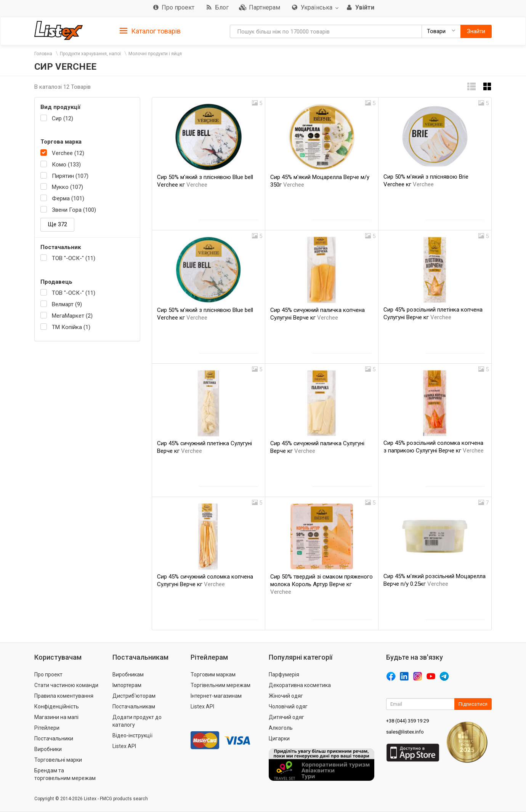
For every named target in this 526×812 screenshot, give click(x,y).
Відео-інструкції (132, 735)
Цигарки (279, 738)
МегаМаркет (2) (72, 316)
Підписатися (473, 704)
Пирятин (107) (70, 176)
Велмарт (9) (67, 304)
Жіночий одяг (286, 696)
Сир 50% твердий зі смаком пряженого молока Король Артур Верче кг (322, 584)
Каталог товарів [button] (150, 31)
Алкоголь (281, 728)
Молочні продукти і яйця (155, 54)
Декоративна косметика (300, 685)
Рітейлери (47, 728)
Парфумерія (284, 675)
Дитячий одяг (286, 717)
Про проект (48, 675)
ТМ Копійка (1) (71, 327)
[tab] (150, 31)
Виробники (48, 749)
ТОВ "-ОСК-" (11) (74, 258)
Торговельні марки (58, 760)
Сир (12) (63, 118)
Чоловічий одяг (288, 707)
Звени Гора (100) (74, 210)
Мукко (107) (67, 187)
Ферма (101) (68, 198)
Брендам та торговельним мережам (65, 774)
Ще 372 (57, 224)
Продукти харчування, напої (90, 54)
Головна (43, 54)
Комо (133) (66, 165)
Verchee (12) (68, 153)
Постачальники (54, 738)
